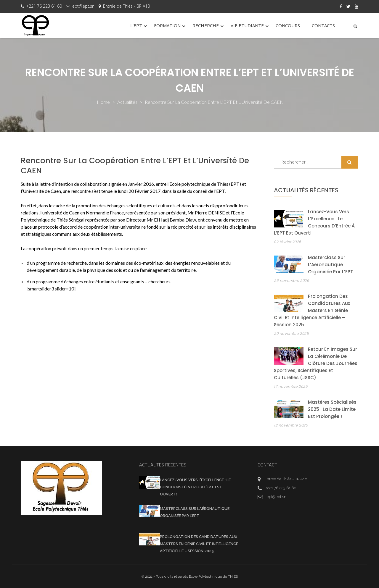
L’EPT (136, 25)
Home (103, 102)
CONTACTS (323, 25)
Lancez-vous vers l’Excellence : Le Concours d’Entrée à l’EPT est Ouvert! (195, 487)
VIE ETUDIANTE (247, 25)
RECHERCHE (206, 25)
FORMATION (167, 25)
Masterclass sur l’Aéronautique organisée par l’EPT (330, 265)
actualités (127, 102)
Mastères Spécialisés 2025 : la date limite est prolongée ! (332, 409)
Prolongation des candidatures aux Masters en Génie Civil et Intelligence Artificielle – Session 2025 (312, 310)
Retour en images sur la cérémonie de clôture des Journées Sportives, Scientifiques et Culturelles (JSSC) (316, 363)
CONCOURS (288, 25)
